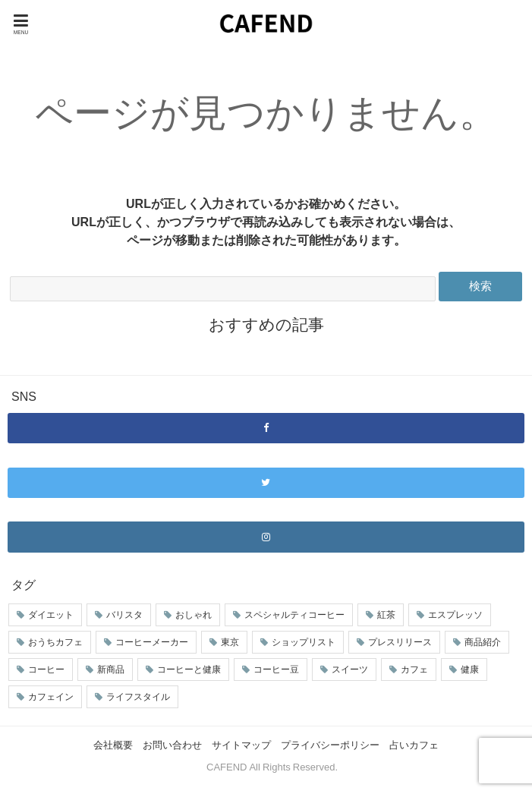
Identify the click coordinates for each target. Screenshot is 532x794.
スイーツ (350, 670)
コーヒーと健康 (189, 670)
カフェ (414, 670)
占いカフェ (414, 745)
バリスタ (124, 615)
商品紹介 (483, 642)
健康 (470, 670)
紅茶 (386, 615)
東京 (230, 642)
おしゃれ (194, 615)
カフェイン (51, 697)
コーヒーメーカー (152, 642)
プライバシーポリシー (330, 745)
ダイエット (51, 615)
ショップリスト (304, 642)
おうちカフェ (55, 642)
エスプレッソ (455, 615)
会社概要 (113, 745)
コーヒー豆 (276, 670)
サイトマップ (241, 745)
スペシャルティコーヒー (294, 615)
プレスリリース (400, 642)
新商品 (111, 670)
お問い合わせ (172, 745)
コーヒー (46, 670)
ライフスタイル (138, 697)
